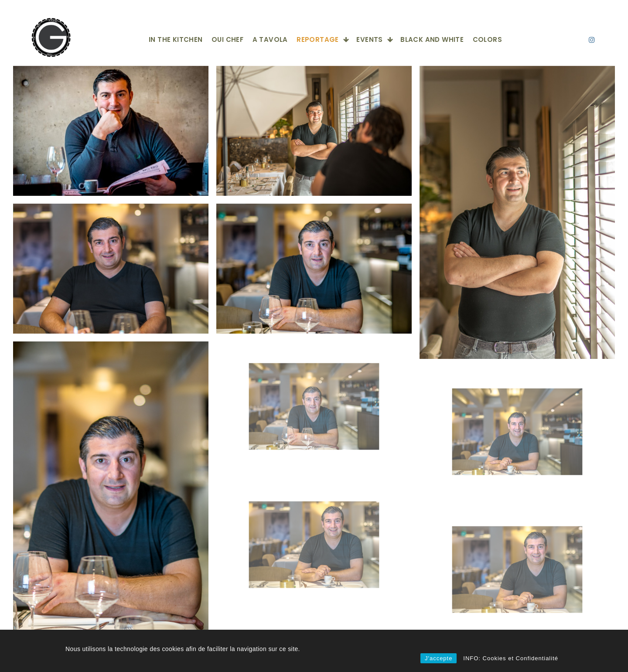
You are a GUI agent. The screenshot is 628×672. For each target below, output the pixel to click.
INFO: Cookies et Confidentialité (511, 658)
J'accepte (439, 658)
